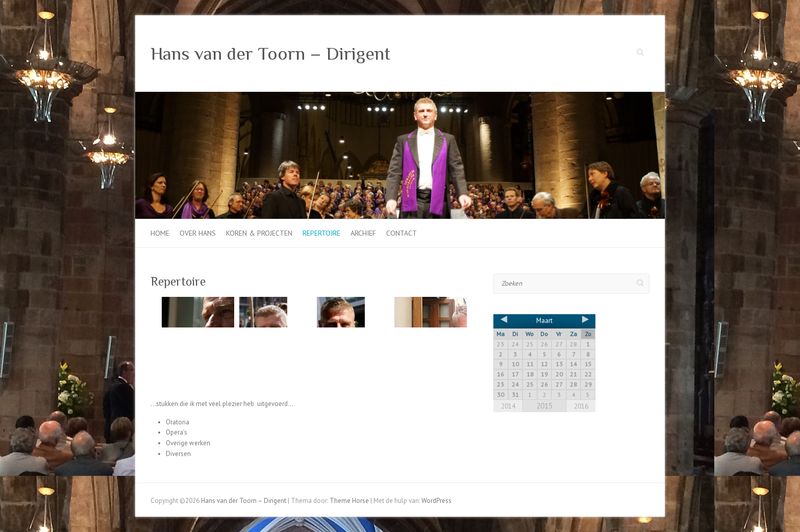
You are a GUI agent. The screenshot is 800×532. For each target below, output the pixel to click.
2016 (581, 406)
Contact (402, 233)
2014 (508, 406)
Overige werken (188, 443)
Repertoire (321, 233)
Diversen (178, 454)
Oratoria (178, 422)
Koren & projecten (259, 233)
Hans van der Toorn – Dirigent (270, 54)
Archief (363, 233)
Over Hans (198, 233)
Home (160, 233)
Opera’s (177, 432)
